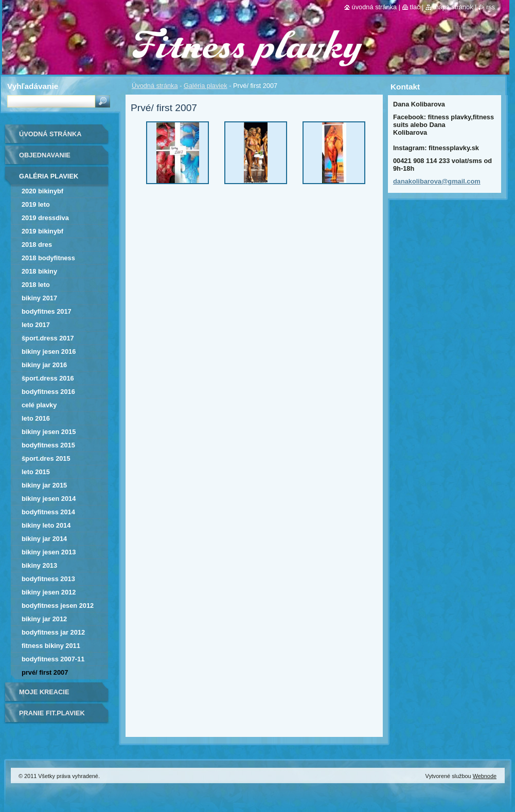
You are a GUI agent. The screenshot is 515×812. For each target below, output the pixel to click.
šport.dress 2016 (48, 378)
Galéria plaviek (206, 86)
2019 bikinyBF (42, 231)
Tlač (415, 7)
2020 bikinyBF (42, 191)
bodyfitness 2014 (48, 512)
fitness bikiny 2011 (51, 646)
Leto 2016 (36, 418)
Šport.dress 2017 (48, 338)
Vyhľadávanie (33, 86)
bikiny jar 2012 (44, 619)
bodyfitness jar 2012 (53, 632)
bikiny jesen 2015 (49, 432)
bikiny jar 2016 (44, 365)
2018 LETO (36, 285)
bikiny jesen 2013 (49, 552)
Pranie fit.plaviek (52, 713)
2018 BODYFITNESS (48, 258)
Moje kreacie (44, 692)
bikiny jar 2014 (44, 539)
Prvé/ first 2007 (45, 672)
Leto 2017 (36, 325)
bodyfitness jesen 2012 (58, 606)
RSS (491, 7)
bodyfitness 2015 (48, 445)
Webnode (485, 776)
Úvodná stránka (155, 86)
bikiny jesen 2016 (49, 351)
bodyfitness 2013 (48, 579)
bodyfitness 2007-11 (53, 659)
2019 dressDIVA (45, 218)
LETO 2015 (36, 472)
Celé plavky (39, 405)
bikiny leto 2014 (46, 525)
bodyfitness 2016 (48, 392)
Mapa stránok (453, 7)
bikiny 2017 (39, 298)
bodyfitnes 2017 (47, 311)
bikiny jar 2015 (44, 485)
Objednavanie (45, 155)
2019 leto (36, 204)
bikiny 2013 (39, 565)
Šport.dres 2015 (46, 458)
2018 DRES (37, 245)
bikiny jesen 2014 (49, 499)
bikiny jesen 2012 (49, 592)
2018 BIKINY (39, 271)
